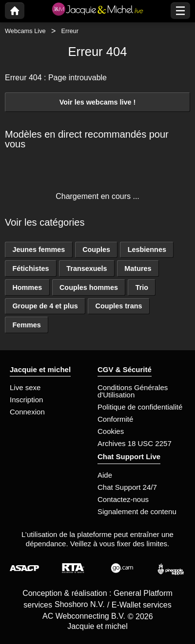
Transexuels (87, 268)
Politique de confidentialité (140, 407)
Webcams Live (25, 31)
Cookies (111, 431)
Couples (96, 250)
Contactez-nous (123, 499)
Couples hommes (89, 287)
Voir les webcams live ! (98, 102)
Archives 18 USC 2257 (135, 443)
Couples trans (119, 306)
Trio (142, 287)
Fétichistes (30, 268)
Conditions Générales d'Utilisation (133, 391)
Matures (138, 268)
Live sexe (25, 387)
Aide (105, 475)
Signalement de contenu (137, 511)
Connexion (27, 412)
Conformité (115, 419)
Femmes (26, 325)
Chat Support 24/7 (127, 487)
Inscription (26, 400)
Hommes (27, 287)
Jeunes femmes (39, 250)
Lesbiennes (147, 250)
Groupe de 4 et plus (45, 306)
